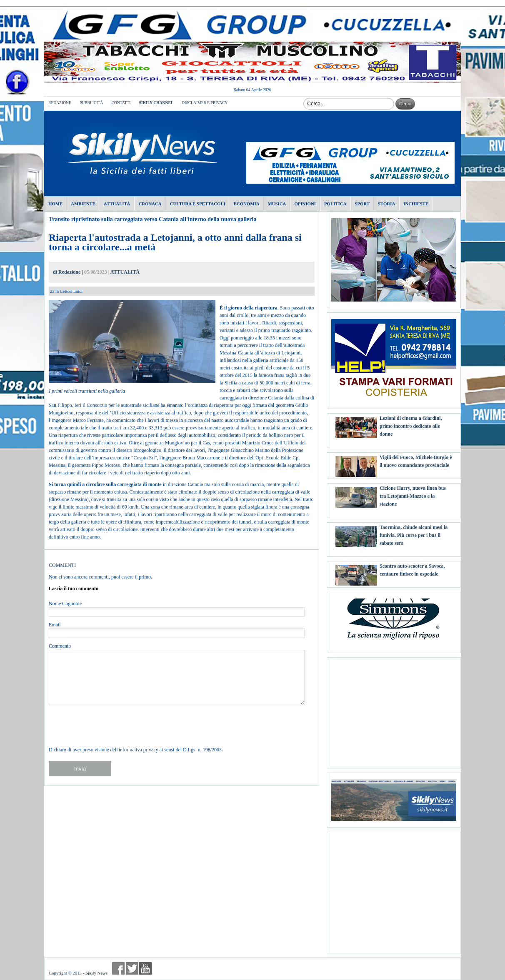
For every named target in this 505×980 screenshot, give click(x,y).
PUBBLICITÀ (91, 103)
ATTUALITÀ (125, 272)
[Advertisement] (394, 710)
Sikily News (96, 973)
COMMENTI (62, 565)
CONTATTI (121, 103)
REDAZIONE (60, 103)
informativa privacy (139, 750)
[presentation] (112, 726)
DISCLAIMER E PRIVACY (205, 103)
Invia (80, 769)
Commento (60, 646)
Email (55, 625)
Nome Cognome (65, 603)
